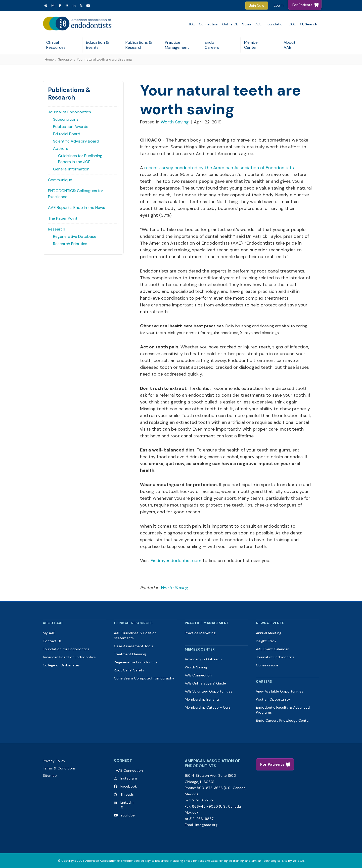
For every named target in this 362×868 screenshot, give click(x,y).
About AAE (289, 45)
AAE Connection (198, 675)
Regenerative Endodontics (136, 662)
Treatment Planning (130, 654)
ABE (259, 24)
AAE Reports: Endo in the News (77, 208)
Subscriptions (66, 119)
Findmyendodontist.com (176, 561)
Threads (127, 794)
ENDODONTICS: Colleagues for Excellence (76, 194)
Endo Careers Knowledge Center (283, 720)
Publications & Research (139, 45)
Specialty (65, 59)
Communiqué (60, 180)
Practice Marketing (200, 633)
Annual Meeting (269, 633)
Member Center (252, 45)
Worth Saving (175, 122)
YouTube (127, 815)
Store (247, 24)
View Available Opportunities (280, 691)
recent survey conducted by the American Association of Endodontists (218, 168)
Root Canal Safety (129, 670)
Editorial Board (67, 134)
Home (49, 59)
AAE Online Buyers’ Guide (205, 683)
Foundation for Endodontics (66, 649)
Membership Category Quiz (208, 707)
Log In (279, 5)
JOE (192, 24)
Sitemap (50, 775)
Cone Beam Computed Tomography (144, 678)
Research (57, 229)
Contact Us (52, 641)
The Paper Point (63, 218)
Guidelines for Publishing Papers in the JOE (80, 159)
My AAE (49, 633)
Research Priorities (70, 244)
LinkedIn (126, 802)
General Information (71, 169)
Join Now (257, 6)
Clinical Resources (56, 45)
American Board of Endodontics (69, 657)
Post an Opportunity (273, 699)
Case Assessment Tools (133, 646)
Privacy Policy (54, 761)
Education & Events (97, 45)
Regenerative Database (75, 236)
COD (292, 24)
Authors (61, 148)
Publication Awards (71, 127)
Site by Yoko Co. (293, 861)
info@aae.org (206, 825)
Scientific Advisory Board (76, 141)
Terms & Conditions (59, 768)
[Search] (309, 24)
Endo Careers (212, 45)
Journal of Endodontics (70, 112)
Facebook (128, 786)
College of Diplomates (61, 665)
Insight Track (266, 641)
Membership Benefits (202, 699)
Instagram (129, 778)
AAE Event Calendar (272, 649)
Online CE (230, 24)
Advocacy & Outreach (203, 659)
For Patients (272, 764)
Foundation (275, 24)
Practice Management (177, 45)
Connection (209, 24)
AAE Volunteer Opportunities (209, 691)
